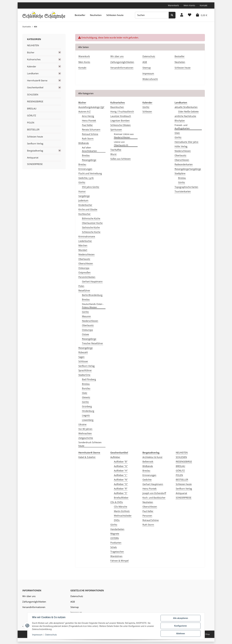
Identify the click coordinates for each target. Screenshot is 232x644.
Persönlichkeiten (87, 277)
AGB (145, 62)
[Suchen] (152, 15)
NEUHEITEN (182, 453)
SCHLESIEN (181, 457)
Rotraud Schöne (90, 134)
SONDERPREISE (184, 498)
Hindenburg (88, 411)
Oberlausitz (84, 259)
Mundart (83, 250)
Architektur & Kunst (152, 457)
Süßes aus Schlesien (121, 159)
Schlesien (147, 111)
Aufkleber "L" (121, 475)
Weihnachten (85, 433)
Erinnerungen (85, 169)
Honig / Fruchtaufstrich (122, 111)
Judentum (83, 200)
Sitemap (147, 68)
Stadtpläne (180, 173)
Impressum (148, 73)
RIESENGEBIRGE (184, 462)
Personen (147, 516)
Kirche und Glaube (88, 209)
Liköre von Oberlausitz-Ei (121, 144)
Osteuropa (84, 268)
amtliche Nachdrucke (185, 116)
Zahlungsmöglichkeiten (122, 62)
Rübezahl (83, 352)
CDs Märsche (121, 507)
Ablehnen (180, 634)
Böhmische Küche (91, 218)
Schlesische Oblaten (121, 125)
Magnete (115, 534)
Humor (82, 191)
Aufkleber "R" (121, 489)
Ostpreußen (84, 272)
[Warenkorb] (202, 15)
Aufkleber (115, 457)
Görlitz (82, 182)
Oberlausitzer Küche (92, 223)
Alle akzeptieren (180, 618)
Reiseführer (84, 290)
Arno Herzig (88, 116)
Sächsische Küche (91, 227)
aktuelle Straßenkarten (186, 107)
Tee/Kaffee (116, 150)
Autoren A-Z (84, 111)
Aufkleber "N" (121, 480)
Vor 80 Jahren (85, 429)
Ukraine (82, 424)
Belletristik (148, 462)
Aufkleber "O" (121, 484)
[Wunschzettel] (190, 15)
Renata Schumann (91, 129)
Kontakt (204, 5)
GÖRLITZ (180, 471)
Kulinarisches (34, 59)
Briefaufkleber (121, 498)
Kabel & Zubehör (87, 457)
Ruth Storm (88, 138)
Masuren (86, 316)
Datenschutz (149, 56)
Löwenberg (88, 420)
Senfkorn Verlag (86, 366)
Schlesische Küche (91, 232)
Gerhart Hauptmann (92, 281)
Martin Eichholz (122, 511)
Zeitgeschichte (86, 438)
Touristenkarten (183, 191)
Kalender (32, 66)
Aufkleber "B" (121, 462)
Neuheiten (96, 15)
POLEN (179, 475)
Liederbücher (85, 241)
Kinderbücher (85, 205)
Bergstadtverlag (35, 151)
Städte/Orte (84, 375)
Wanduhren (116, 556)
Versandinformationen (122, 68)
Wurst (113, 154)
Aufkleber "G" (121, 466)
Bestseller (80, 15)
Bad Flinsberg (89, 379)
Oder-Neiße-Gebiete (188, 111)
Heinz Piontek (89, 120)
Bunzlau (86, 388)
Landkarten (33, 73)
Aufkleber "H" (121, 471)
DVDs (117, 520)
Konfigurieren (180, 626)
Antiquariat (181, 493)
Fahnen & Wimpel (119, 561)
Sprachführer (85, 370)
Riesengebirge (89, 160)
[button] (182, 15)
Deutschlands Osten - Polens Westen (93, 306)
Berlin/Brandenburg (92, 295)
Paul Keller (87, 125)
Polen (81, 286)
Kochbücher (84, 214)
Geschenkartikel (35, 87)
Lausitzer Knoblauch (121, 116)
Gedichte (147, 480)
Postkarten (116, 543)
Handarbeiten (117, 529)
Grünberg (87, 406)
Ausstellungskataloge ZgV (91, 107)
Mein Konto (189, 5)
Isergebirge (84, 196)
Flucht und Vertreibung (90, 173)
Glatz (85, 393)
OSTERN (115, 538)
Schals (114, 547)
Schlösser (83, 361)
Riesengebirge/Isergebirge (188, 169)
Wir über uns (117, 56)
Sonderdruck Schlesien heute (90, 444)
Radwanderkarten (184, 164)
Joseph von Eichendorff (154, 493)
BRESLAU (180, 466)
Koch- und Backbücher (154, 498)
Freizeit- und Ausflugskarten (182, 127)
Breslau (86, 155)
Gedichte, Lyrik (86, 178)
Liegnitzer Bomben (120, 120)
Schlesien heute (115, 15)
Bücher (31, 52)
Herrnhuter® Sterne (37, 80)
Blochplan (180, 120)
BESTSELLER (182, 480)
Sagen (81, 357)
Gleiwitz (86, 397)
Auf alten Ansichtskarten (89, 149)
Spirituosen (116, 129)
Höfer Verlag (181, 146)
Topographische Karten (186, 187)
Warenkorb (173, 5)
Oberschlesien (86, 263)
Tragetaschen (117, 552)
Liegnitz (86, 415)
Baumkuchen (117, 107)
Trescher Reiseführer (92, 343)
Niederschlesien (86, 254)
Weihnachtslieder (123, 516)
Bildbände (84, 143)
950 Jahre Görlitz (91, 187)
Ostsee (85, 334)
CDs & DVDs (117, 502)
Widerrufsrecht (150, 79)
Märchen (83, 245)
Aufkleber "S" (121, 493)
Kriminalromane (87, 236)
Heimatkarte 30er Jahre (186, 142)
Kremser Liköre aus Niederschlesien (124, 136)
